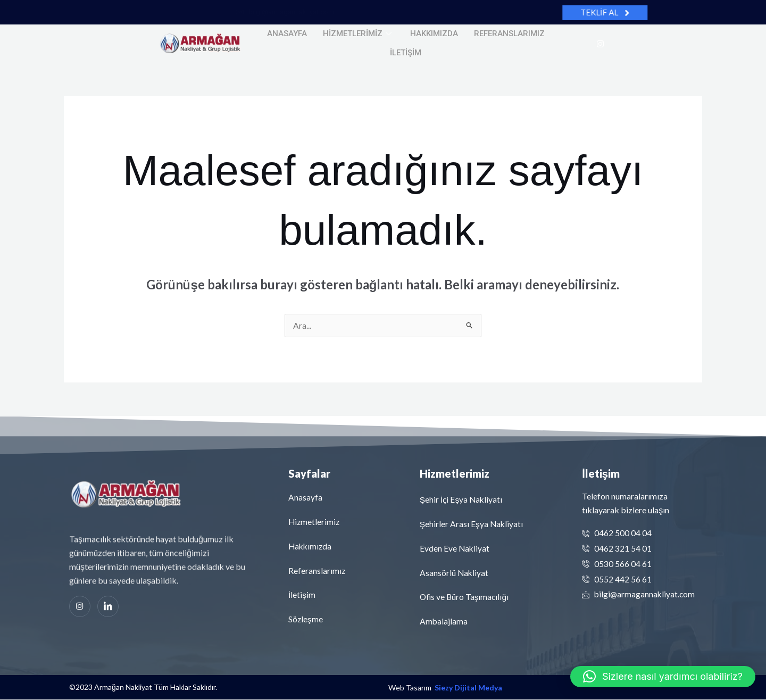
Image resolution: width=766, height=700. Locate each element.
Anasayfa (287, 33)
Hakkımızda (434, 33)
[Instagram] (600, 43)
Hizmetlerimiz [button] (359, 33)
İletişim (406, 52)
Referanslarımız (509, 33)
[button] (663, 677)
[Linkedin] (108, 607)
